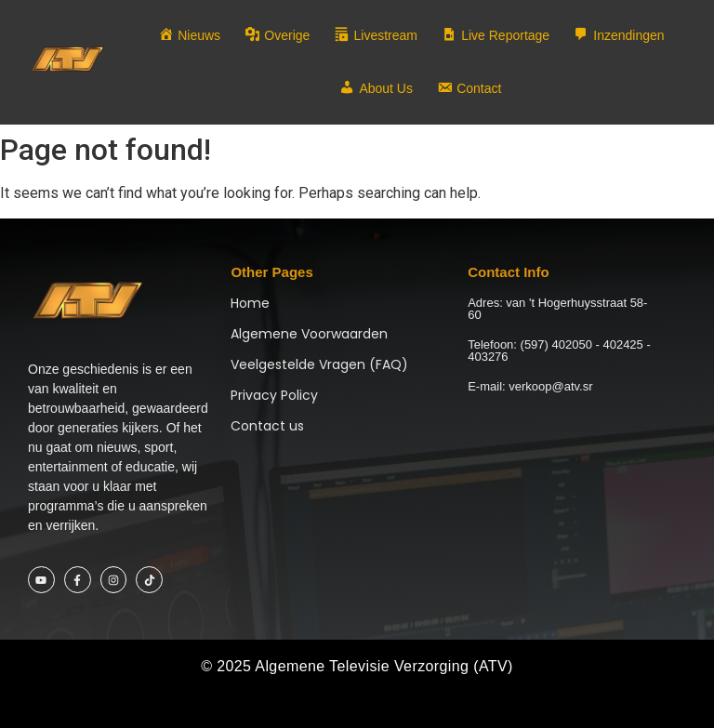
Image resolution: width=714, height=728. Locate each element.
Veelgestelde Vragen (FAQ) (319, 364)
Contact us (267, 426)
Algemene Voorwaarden (309, 334)
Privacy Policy (274, 395)
